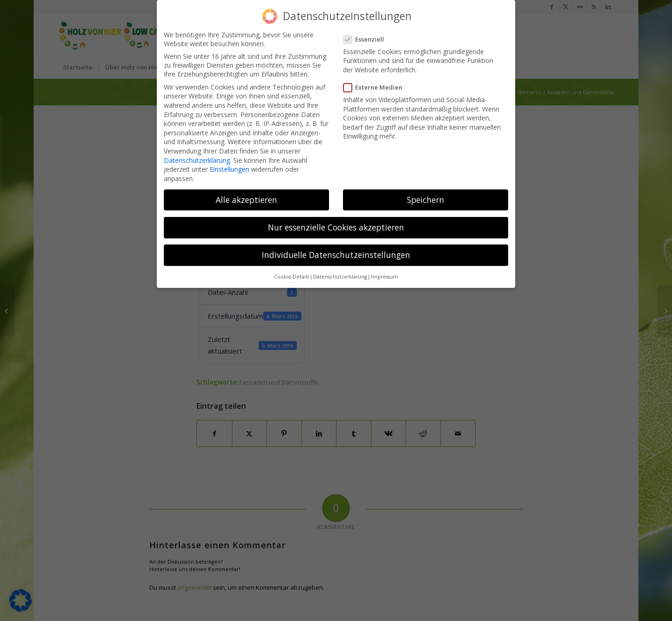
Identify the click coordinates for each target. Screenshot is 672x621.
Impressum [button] (385, 268)
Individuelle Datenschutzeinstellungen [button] (336, 246)
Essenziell (367, 31)
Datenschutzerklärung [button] (340, 268)
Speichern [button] (426, 191)
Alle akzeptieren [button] (246, 191)
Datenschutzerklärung (197, 152)
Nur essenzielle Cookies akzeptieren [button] (336, 219)
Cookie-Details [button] (291, 268)
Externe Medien (376, 79)
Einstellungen (229, 161)
